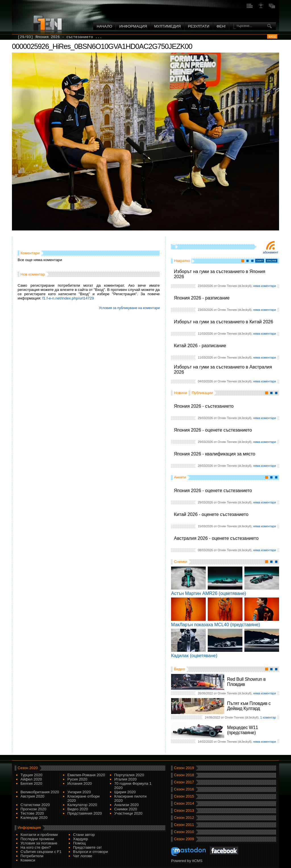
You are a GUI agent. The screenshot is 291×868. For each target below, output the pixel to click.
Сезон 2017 (184, 782)
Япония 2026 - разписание (202, 298)
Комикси (28, 860)
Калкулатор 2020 (82, 805)
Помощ (79, 843)
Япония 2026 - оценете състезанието (213, 430)
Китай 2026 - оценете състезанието (211, 514)
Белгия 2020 (31, 783)
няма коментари (265, 286)
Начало (104, 26)
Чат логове (83, 856)
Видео (179, 669)
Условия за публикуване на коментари (129, 308)
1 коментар (268, 717)
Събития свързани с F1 (41, 852)
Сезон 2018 (184, 775)
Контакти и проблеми (39, 835)
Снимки (181, 562)
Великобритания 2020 (40, 792)
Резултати (198, 26)
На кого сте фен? (36, 847)
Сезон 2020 (28, 768)
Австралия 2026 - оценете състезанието (216, 538)
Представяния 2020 (85, 813)
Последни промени (37, 839)
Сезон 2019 (184, 768)
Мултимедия (167, 26)
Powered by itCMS (187, 861)
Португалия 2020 (129, 775)
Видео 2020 (78, 809)
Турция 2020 (31, 775)
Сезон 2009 (184, 839)
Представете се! (87, 847)
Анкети (180, 477)
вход (272, 36)
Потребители (32, 856)
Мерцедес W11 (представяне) (243, 730)
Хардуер (81, 839)
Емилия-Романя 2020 (86, 775)
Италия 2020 (125, 779)
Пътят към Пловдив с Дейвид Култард (249, 706)
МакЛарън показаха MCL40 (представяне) (216, 625)
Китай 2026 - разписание (200, 346)
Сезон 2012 (184, 818)
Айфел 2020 (31, 779)
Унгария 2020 (79, 792)
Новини (180, 393)
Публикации (202, 393)
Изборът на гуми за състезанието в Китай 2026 (224, 322)
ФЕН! (221, 26)
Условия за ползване (39, 843)
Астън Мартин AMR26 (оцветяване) (209, 593)
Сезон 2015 (184, 796)
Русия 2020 (77, 779)
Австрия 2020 (32, 796)
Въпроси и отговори (91, 852)
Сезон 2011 (184, 825)
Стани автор (84, 835)
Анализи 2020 (126, 805)
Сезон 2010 (184, 832)
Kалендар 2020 (34, 818)
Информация (133, 26)
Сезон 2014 (184, 803)
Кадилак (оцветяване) (194, 656)
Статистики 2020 (35, 805)
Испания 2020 (80, 783)
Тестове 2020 (32, 813)
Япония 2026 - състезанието (204, 406)
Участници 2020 (128, 813)
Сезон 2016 (184, 789)
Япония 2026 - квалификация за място (215, 454)
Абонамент (271, 252)
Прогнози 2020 (33, 809)
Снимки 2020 (126, 809)
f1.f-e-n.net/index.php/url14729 (68, 298)
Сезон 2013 (184, 810)
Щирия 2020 (125, 792)
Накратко (182, 261)
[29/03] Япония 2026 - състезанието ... (60, 37)
